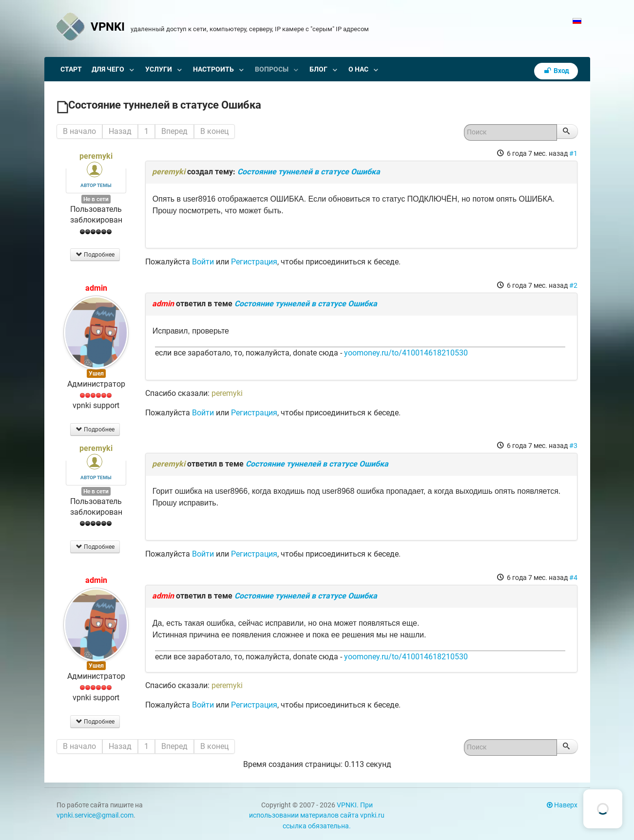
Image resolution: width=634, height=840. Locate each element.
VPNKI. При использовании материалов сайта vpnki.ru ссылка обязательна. (317, 816)
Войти (203, 262)
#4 (573, 578)
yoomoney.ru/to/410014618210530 (406, 353)
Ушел (96, 373)
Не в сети (96, 199)
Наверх (562, 805)
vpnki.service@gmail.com (95, 815)
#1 (573, 153)
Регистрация (254, 262)
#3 (573, 446)
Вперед (174, 131)
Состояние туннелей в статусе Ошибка (309, 172)
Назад (120, 131)
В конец (214, 131)
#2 (573, 285)
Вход (556, 71)
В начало (79, 131)
